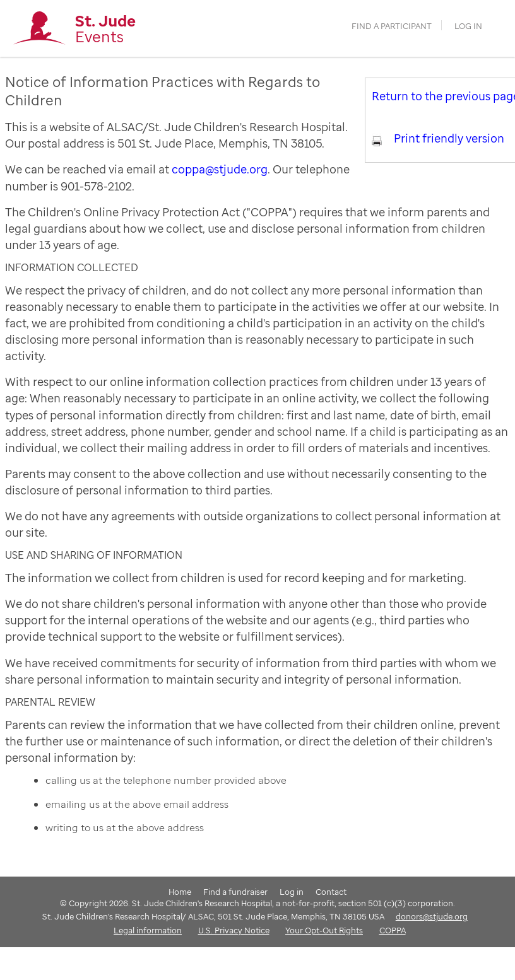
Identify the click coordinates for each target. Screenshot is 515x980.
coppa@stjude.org (220, 169)
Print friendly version (449, 138)
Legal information (148, 930)
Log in (468, 26)
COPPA (393, 930)
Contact (331, 892)
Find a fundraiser (235, 892)
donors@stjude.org (432, 916)
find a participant (392, 26)
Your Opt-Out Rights (324, 930)
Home (180, 892)
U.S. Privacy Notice (234, 930)
